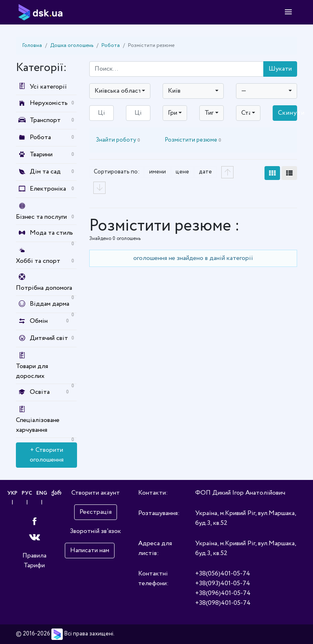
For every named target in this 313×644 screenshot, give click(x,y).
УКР (12, 493)
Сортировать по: (117, 172)
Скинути (288, 113)
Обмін (39, 321)
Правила (34, 556)
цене (182, 172)
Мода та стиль (51, 233)
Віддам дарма (50, 304)
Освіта (40, 392)
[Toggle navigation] (288, 12)
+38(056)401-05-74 (223, 574)
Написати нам (90, 550)
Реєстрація (96, 512)
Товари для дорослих (32, 371)
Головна (32, 46)
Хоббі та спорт (38, 261)
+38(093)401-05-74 (223, 583)
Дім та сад (45, 172)
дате (205, 172)
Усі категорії (41, 87)
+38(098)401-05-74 (223, 603)
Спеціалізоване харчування (38, 425)
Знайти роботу (118, 140)
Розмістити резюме (193, 140)
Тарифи (34, 565)
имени (158, 172)
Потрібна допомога (44, 288)
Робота (111, 46)
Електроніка (48, 189)
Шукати (280, 69)
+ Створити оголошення (47, 455)
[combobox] (120, 91)
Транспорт (45, 120)
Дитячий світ (49, 338)
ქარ (56, 493)
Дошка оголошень (72, 46)
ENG (42, 493)
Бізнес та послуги (41, 217)
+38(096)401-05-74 (223, 593)
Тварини (41, 154)
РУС (27, 493)
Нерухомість (49, 103)
